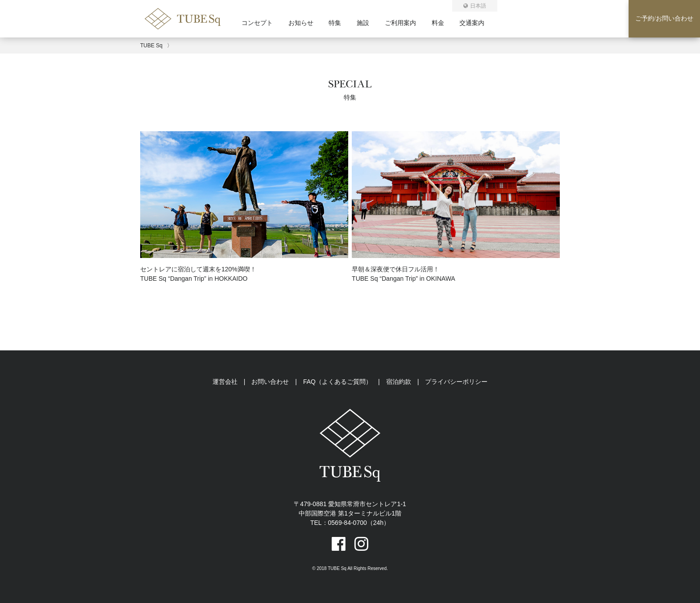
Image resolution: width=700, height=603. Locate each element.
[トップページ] (193, 26)
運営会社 (225, 382)
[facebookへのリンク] (339, 544)
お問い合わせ (270, 382)
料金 (438, 23)
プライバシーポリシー (456, 382)
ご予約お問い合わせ (664, 19)
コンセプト (257, 23)
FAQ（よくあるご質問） (337, 382)
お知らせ (301, 23)
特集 (335, 23)
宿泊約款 (399, 382)
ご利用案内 (400, 23)
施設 (363, 23)
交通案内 (472, 23)
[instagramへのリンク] (361, 544)
